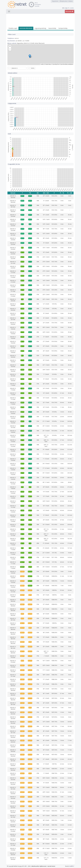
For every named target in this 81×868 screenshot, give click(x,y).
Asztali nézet (51, 866)
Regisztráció (55, 1)
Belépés (71, 1)
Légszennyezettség (40, 28)
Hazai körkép (52, 28)
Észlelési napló (13, 28)
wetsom (17, 38)
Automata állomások (26, 28)
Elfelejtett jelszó (64, 1)
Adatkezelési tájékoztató (39, 866)
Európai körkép (63, 28)
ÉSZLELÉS (69, 11)
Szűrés (33, 68)
